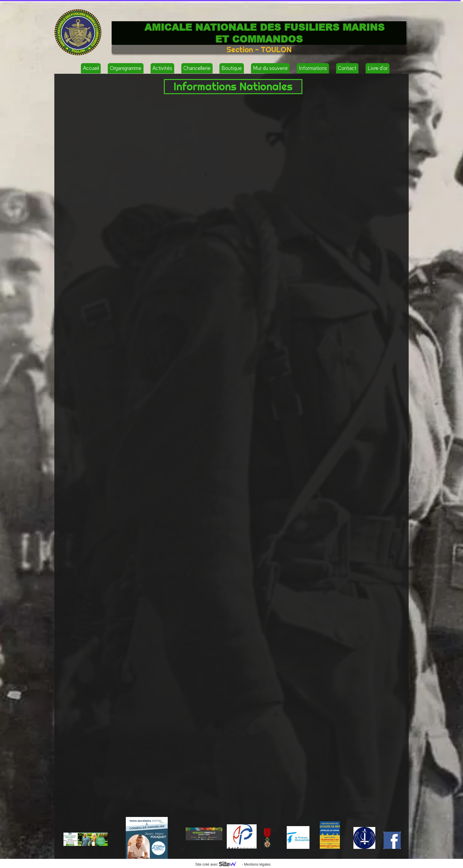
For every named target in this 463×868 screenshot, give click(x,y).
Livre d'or (378, 68)
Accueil (91, 68)
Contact (347, 68)
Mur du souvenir (270, 68)
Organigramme (126, 68)
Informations (313, 68)
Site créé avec (218, 864)
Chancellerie (197, 68)
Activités (162, 68)
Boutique (232, 68)
